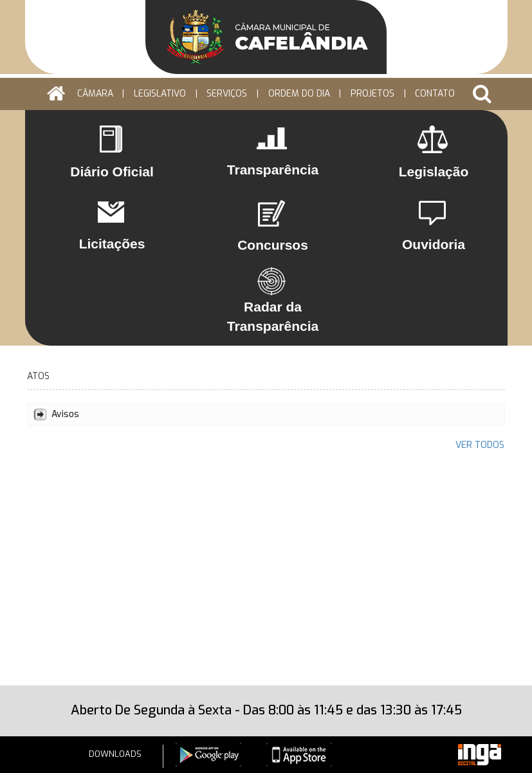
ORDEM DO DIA (299, 94)
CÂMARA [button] (95, 94)
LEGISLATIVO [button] (160, 94)
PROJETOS (372, 94)
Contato (435, 94)
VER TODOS (480, 445)
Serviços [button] (227, 94)
